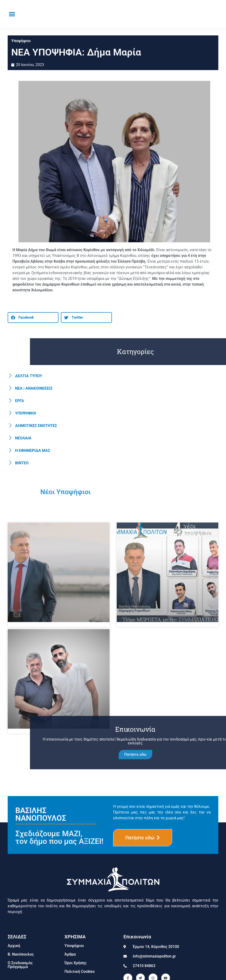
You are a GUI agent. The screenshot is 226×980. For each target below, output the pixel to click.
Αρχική (14, 946)
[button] (12, 14)
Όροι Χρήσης (75, 963)
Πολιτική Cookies (80, 972)
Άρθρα (70, 954)
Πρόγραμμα (18, 967)
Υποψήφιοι (21, 41)
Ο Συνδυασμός (20, 963)
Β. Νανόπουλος (21, 954)
